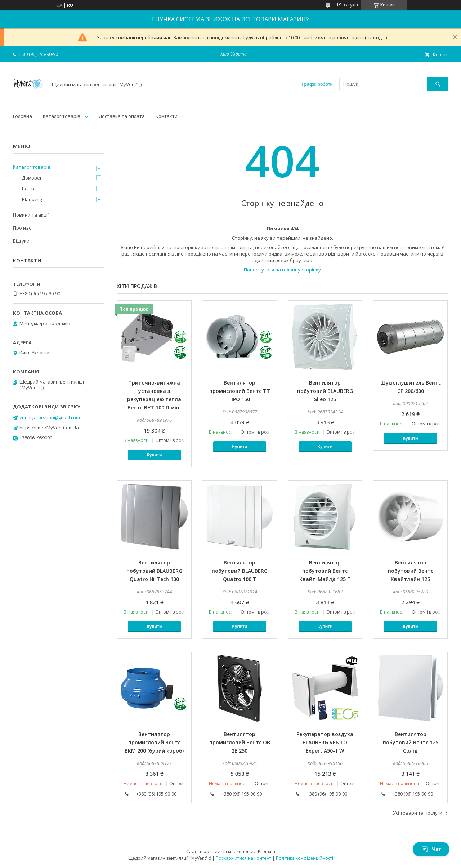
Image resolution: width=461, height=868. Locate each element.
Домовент (34, 178)
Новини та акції (31, 215)
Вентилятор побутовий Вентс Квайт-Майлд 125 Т (325, 571)
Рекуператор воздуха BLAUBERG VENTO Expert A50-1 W (325, 742)
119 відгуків (346, 5)
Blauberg (32, 199)
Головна (23, 116)
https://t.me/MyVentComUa (49, 428)
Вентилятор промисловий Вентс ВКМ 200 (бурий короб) (154, 742)
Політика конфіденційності (305, 858)
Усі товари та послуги (418, 813)
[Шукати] (438, 84)
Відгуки (21, 241)
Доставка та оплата (122, 116)
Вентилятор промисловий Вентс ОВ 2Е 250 (240, 742)
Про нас (22, 228)
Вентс (29, 189)
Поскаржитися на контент (243, 858)
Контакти (167, 116)
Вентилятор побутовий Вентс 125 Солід (411, 742)
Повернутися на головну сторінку (282, 270)
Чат (431, 849)
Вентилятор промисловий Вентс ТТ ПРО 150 (240, 391)
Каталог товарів (62, 116)
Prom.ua (267, 852)
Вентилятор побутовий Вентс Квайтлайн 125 (411, 571)
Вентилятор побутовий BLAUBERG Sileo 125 (325, 391)
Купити (154, 455)
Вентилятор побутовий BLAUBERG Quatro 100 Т (240, 571)
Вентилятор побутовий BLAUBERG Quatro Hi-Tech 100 (154, 571)
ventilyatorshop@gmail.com (50, 417)
